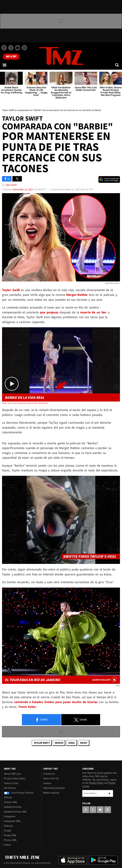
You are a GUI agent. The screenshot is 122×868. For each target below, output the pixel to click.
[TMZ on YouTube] (100, 810)
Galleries (8, 826)
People (8, 831)
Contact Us (49, 774)
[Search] (117, 65)
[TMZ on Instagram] (24, 48)
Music (84, 743)
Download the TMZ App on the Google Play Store (103, 860)
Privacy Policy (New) (15, 779)
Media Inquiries (51, 793)
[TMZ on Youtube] (18, 48)
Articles (8, 797)
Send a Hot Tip (51, 779)
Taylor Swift (42, 743)
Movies (59, 743)
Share (41, 720)
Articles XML (11, 802)
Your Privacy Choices (19, 793)
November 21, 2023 (23, 189)
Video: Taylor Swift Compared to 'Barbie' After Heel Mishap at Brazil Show (26, 403)
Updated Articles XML (15, 812)
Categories (10, 816)
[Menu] (5, 65)
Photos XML (10, 840)
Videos (8, 845)
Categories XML (12, 821)
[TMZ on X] (11, 48)
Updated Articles (13, 807)
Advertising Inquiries (54, 788)
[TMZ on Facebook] (4, 48)
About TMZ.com (12, 774)
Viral (72, 743)
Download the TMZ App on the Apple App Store (73, 860)
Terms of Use (11, 783)
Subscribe (110, 793)
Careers (47, 783)
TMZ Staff (11, 185)
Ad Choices (10, 788)
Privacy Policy (96, 783)
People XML (10, 835)
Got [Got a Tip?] (11, 57)
